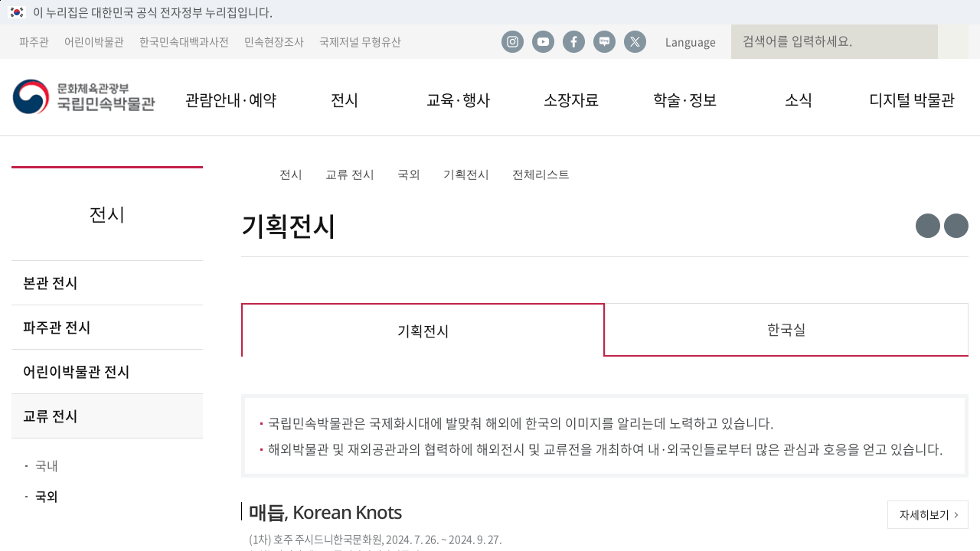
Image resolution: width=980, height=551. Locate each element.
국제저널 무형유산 (360, 41)
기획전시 (466, 174)
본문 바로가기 (0, 0)
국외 (47, 496)
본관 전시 (51, 283)
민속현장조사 (274, 41)
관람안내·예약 (231, 100)
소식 (799, 100)
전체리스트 (541, 174)
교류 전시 (51, 416)
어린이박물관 (94, 41)
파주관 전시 (57, 327)
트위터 (635, 42)
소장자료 (571, 100)
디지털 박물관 (912, 100)
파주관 (34, 41)
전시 (345, 100)
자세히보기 (924, 514)
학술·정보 (685, 100)
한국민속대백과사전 (184, 41)
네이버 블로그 (604, 42)
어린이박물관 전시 (77, 372)
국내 (47, 465)
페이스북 (573, 42)
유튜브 (543, 42)
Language (691, 41)
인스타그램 (512, 42)
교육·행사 (458, 100)
